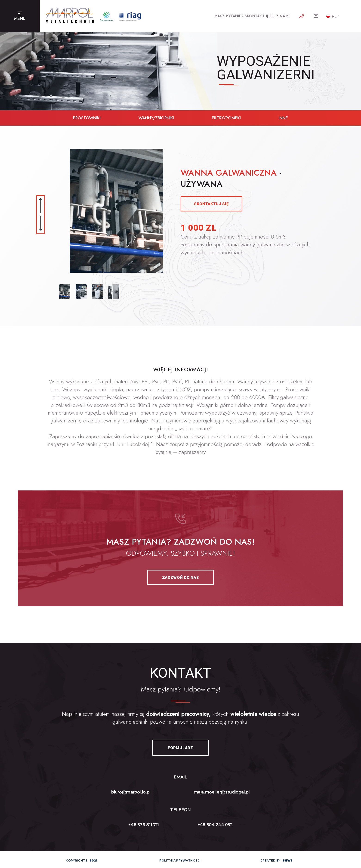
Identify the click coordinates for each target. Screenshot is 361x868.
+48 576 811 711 (144, 825)
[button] (41, 206)
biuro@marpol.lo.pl (131, 792)
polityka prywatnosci (180, 860)
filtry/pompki (226, 118)
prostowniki (87, 118)
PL (331, 16)
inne (283, 118)
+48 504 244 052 (215, 825)
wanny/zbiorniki (156, 118)
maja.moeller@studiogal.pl (222, 792)
